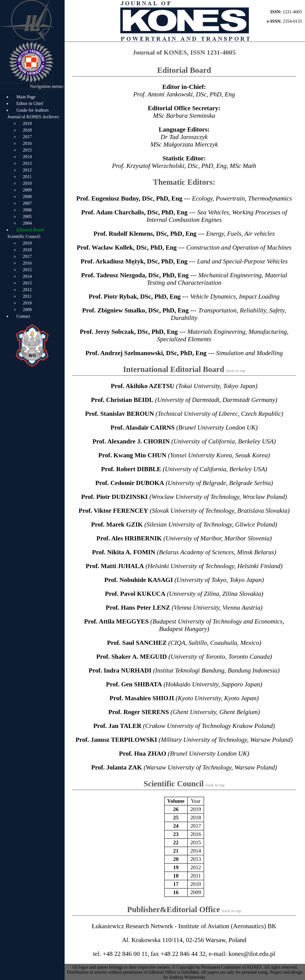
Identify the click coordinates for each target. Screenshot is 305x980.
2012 (27, 170)
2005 (27, 216)
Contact (23, 316)
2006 (27, 210)
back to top (236, 371)
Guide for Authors (32, 110)
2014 (27, 157)
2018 (27, 130)
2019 (27, 123)
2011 (27, 177)
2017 (27, 137)
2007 (27, 203)
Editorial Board (30, 230)
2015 (27, 150)
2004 (27, 223)
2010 (27, 183)
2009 (27, 190)
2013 (27, 163)
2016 (27, 143)
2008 (27, 197)
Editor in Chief (30, 103)
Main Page (26, 97)
